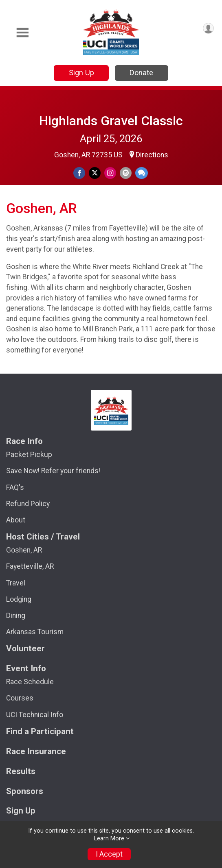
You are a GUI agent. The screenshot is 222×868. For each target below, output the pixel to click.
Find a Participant (40, 732)
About (16, 520)
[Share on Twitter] (95, 173)
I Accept (109, 854)
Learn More (109, 839)
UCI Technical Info (35, 715)
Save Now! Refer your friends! (53, 471)
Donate (141, 73)
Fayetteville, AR (30, 566)
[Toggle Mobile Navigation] (22, 33)
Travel (16, 583)
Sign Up (81, 73)
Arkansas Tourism (35, 632)
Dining (16, 616)
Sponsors (25, 791)
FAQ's (15, 487)
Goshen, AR (24, 550)
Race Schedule (30, 682)
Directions (152, 155)
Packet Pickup (29, 455)
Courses (20, 698)
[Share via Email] (126, 173)
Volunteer (25, 649)
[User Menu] (208, 28)
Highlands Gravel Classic (111, 121)
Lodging (19, 599)
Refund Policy (28, 504)
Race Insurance (36, 752)
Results (21, 771)
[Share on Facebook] (79, 173)
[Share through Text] (142, 173)
